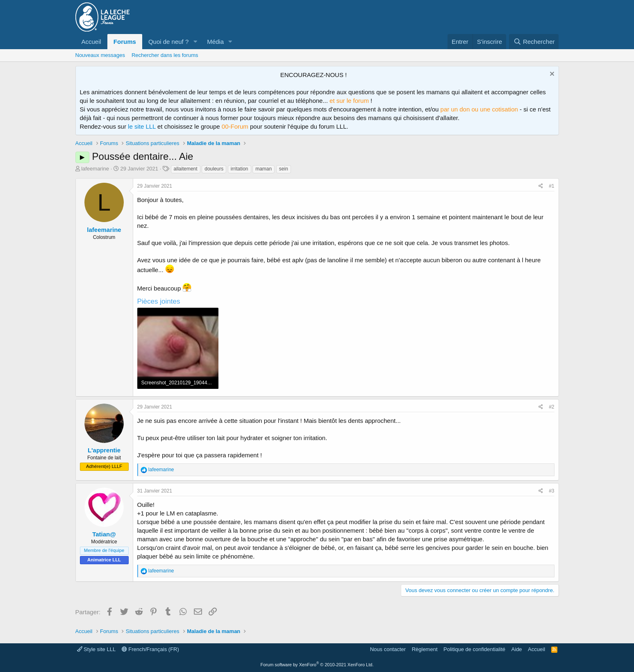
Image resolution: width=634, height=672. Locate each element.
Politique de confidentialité (474, 649)
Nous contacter (388, 649)
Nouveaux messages (100, 55)
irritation (240, 169)
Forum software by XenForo (317, 665)
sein (284, 169)
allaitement (186, 169)
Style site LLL (97, 649)
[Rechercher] (534, 42)
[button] (195, 42)
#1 (551, 186)
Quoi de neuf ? (168, 42)
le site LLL (142, 126)
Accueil (91, 42)
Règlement (425, 649)
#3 (551, 491)
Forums (125, 42)
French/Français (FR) (150, 649)
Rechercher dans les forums (165, 55)
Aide (517, 649)
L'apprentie (104, 450)
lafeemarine (95, 169)
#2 (551, 407)
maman (264, 169)
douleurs (214, 169)
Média (215, 42)
